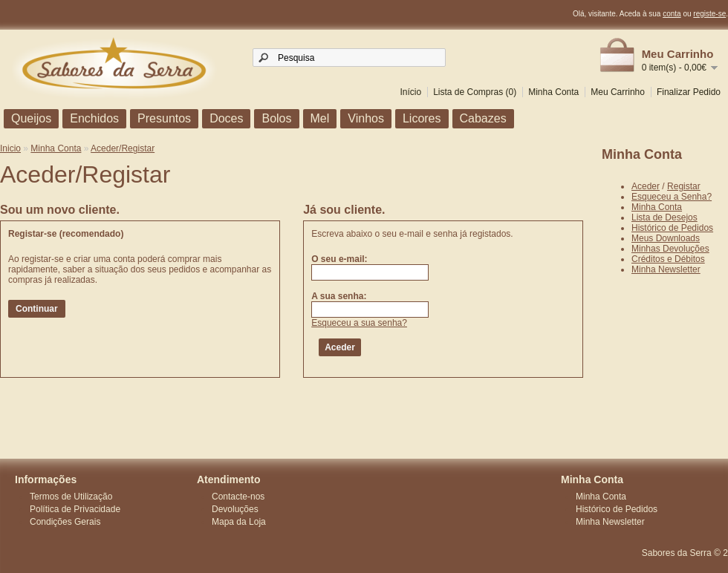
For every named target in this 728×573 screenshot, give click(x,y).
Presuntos (164, 118)
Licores (422, 118)
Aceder (646, 186)
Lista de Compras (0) (475, 92)
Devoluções (235, 509)
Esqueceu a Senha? (672, 197)
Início (410, 92)
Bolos (276, 118)
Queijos (31, 118)
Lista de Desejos (664, 217)
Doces (226, 118)
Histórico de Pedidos (672, 228)
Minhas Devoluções (670, 249)
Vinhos (366, 118)
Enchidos (94, 118)
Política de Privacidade (75, 509)
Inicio (10, 148)
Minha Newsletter (666, 269)
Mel (320, 118)
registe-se (709, 14)
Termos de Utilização (71, 497)
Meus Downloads (666, 238)
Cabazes (483, 118)
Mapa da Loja (239, 522)
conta (672, 14)
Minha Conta (553, 92)
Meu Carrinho (618, 92)
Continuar (37, 309)
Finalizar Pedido (689, 92)
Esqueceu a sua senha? (359, 323)
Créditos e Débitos (668, 259)
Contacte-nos (238, 497)
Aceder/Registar (123, 148)
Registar (684, 186)
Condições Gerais (65, 522)
